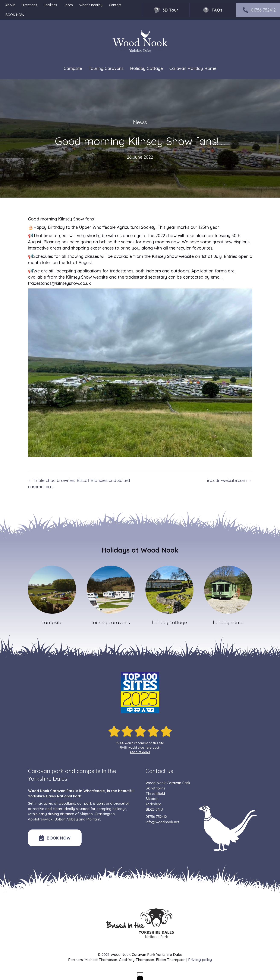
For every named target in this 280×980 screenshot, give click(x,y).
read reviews (140, 752)
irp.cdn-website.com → (230, 480)
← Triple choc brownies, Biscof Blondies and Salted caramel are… (79, 483)
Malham (93, 819)
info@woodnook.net (163, 822)
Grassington (105, 814)
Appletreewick (40, 819)
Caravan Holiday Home (193, 68)
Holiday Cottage (146, 68)
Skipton (86, 814)
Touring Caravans (106, 68)
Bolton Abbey (66, 819)
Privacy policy (200, 960)
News (140, 122)
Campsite (73, 68)
